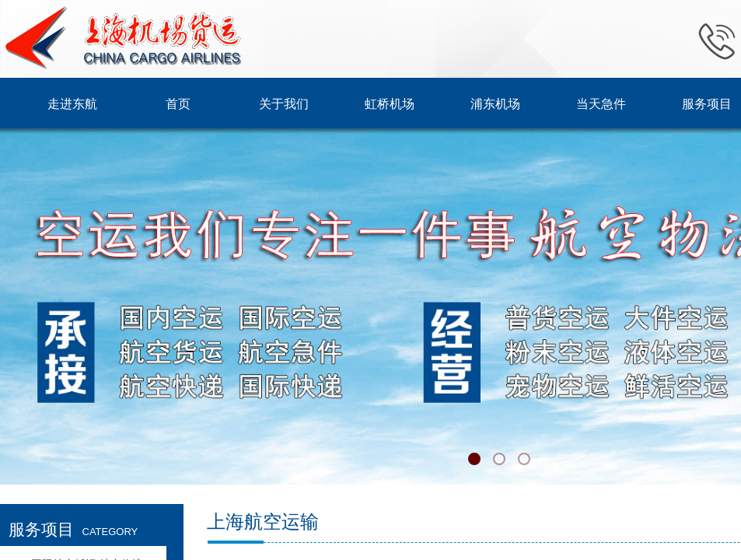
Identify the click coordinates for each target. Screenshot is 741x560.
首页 (178, 104)
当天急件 (601, 104)
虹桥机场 (390, 104)
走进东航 (72, 104)
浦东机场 (495, 104)
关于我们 (284, 104)
